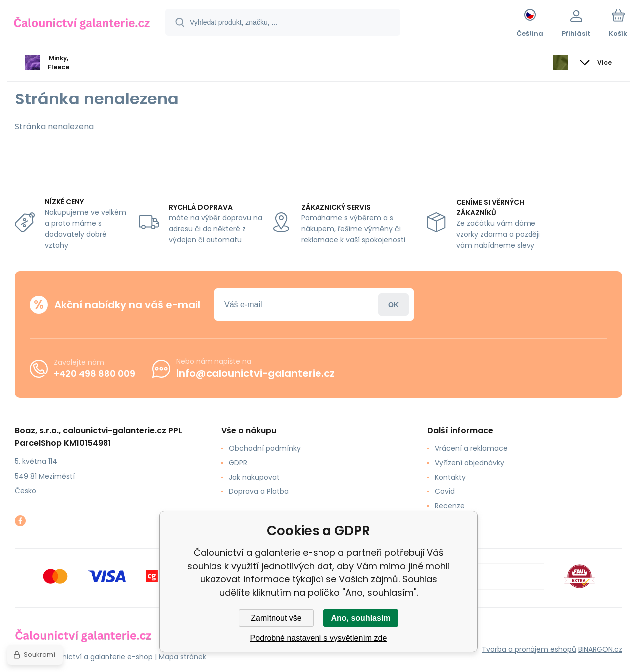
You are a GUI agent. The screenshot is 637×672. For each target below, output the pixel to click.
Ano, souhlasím (361, 618)
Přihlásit (393, 305)
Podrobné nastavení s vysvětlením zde (319, 638)
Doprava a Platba (259, 491)
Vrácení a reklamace (471, 448)
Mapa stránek (182, 657)
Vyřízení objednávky (470, 463)
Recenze (450, 506)
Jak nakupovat (254, 477)
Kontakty (450, 477)
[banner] (82, 24)
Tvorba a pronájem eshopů (529, 649)
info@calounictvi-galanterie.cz (256, 373)
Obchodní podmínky (265, 448)
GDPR (238, 463)
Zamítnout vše (276, 618)
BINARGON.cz (600, 649)
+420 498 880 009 (95, 373)
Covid (445, 491)
